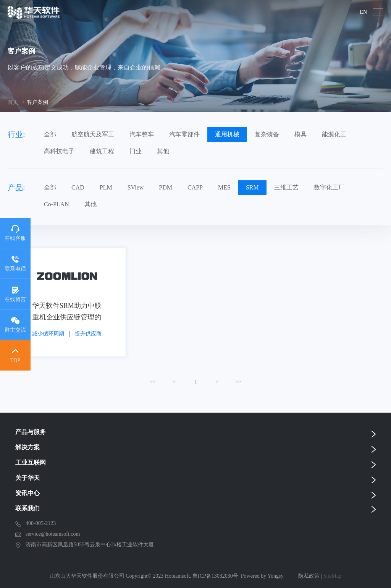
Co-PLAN (57, 204)
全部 (50, 134)
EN (363, 12)
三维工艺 (286, 187)
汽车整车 (142, 134)
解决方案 (27, 447)
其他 (163, 151)
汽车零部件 (184, 134)
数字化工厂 (329, 187)
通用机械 (227, 134)
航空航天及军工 (93, 134)
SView (136, 187)
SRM (252, 187)
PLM (106, 187)
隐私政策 (309, 576)
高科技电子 (59, 151)
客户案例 (37, 102)
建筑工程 (102, 151)
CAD (78, 187)
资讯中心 (27, 493)
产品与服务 (31, 432)
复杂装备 (267, 134)
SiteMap (332, 576)
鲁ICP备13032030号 (215, 576)
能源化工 (334, 134)
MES (224, 187)
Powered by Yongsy (262, 576)
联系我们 (27, 508)
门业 (136, 151)
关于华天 (27, 478)
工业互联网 (31, 462)
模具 (301, 134)
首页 (13, 102)
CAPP (195, 187)
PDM (166, 187)
